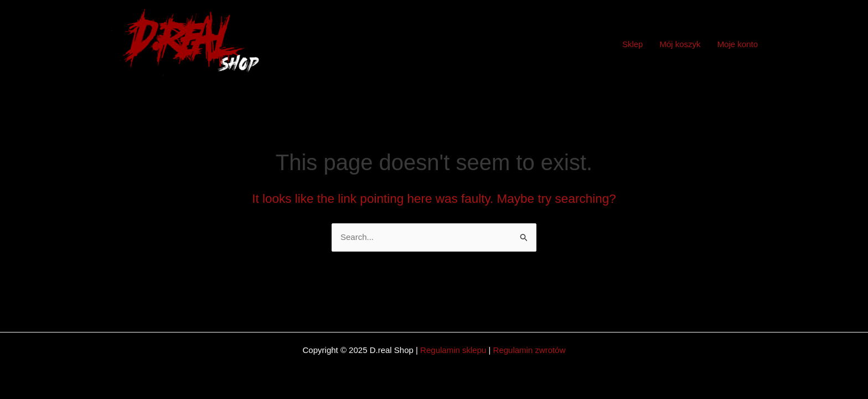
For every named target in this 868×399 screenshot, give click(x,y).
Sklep (633, 44)
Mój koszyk (680, 44)
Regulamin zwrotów (529, 350)
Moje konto (738, 44)
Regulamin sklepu (453, 350)
